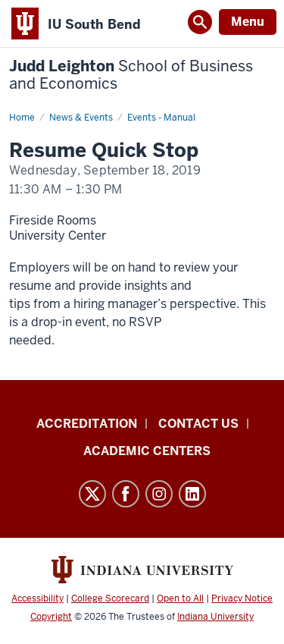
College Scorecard (110, 598)
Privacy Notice (242, 598)
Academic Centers (147, 451)
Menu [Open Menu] (248, 22)
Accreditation (87, 424)
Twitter (92, 494)
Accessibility (37, 598)
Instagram (159, 494)
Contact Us (198, 424)
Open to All (180, 598)
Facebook (126, 494)
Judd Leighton (131, 75)
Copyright (51, 617)
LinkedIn (192, 494)
